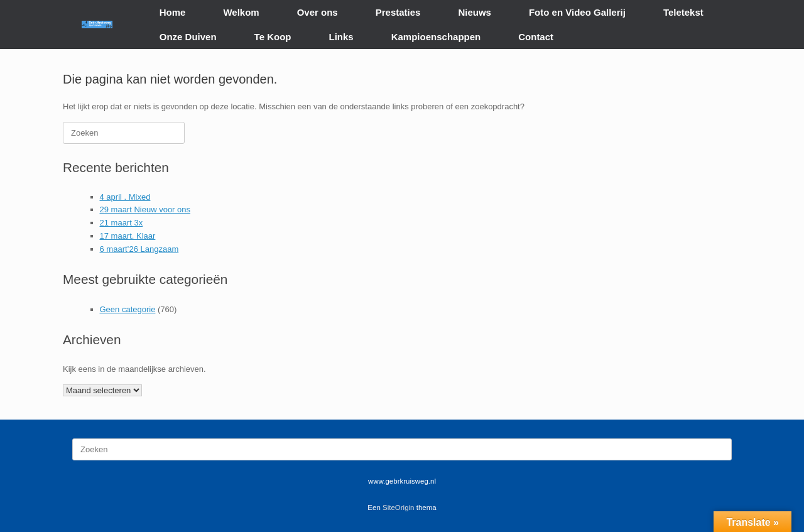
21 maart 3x (122, 223)
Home (173, 12)
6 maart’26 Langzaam (139, 249)
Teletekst (683, 12)
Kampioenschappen (436, 37)
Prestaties (398, 12)
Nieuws (475, 12)
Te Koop (273, 37)
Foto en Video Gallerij (577, 12)
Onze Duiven (188, 37)
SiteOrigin (399, 508)
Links (341, 37)
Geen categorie (128, 309)
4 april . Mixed (125, 197)
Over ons (318, 12)
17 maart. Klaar (128, 236)
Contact (536, 37)
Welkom (241, 12)
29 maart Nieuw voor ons (145, 209)
